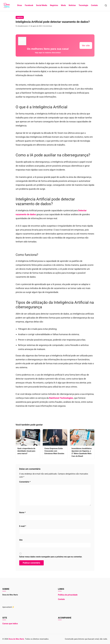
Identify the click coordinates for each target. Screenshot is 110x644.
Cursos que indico (10, 624)
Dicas (20, 5)
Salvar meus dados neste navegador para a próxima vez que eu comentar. (51, 557)
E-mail (23, 526)
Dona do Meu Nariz (16, 639)
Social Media (42, 5)
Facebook (29, 5)
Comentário (25, 482)
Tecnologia (83, 5)
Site (21, 540)
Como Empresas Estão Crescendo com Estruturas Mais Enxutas (54, 451)
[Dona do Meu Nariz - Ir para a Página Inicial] (7, 5)
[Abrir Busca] (106, 5)
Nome (22, 513)
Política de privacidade (68, 595)
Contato (94, 5)
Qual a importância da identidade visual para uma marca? (26, 451)
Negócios (54, 5)
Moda (63, 5)
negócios (20, 17)
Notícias (72, 5)
